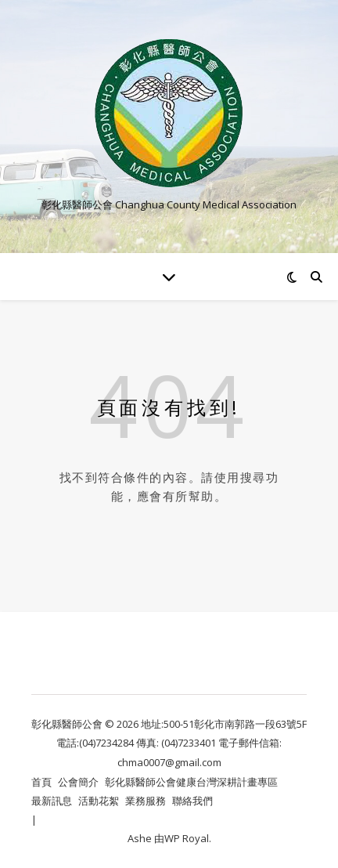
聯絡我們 (192, 801)
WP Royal (187, 838)
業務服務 (146, 801)
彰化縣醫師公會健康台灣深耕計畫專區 (191, 782)
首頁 (41, 782)
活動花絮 (99, 801)
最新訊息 (52, 801)
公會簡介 (78, 782)
